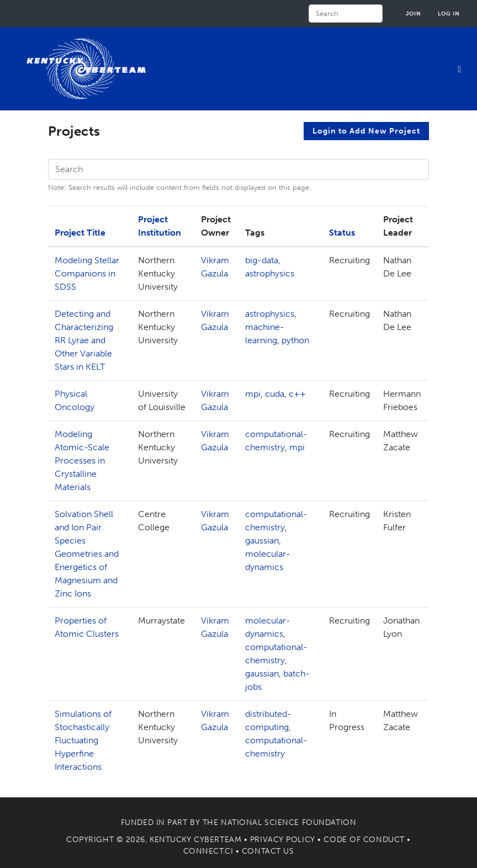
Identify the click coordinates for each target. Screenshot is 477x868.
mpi (253, 394)
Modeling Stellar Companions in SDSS (87, 273)
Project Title (80, 233)
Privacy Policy (283, 840)
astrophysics (270, 273)
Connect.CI (208, 851)
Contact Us (268, 851)
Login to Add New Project (366, 131)
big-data (262, 260)
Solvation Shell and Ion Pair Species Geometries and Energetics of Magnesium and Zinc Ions (87, 554)
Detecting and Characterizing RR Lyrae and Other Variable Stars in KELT (84, 340)
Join (414, 14)
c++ (297, 394)
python (295, 340)
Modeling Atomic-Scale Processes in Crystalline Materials (82, 460)
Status (342, 233)
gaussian (262, 540)
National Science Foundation (288, 822)
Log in (449, 14)
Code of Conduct (364, 840)
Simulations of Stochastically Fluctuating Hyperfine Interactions (83, 740)
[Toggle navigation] (459, 69)
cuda (275, 394)
